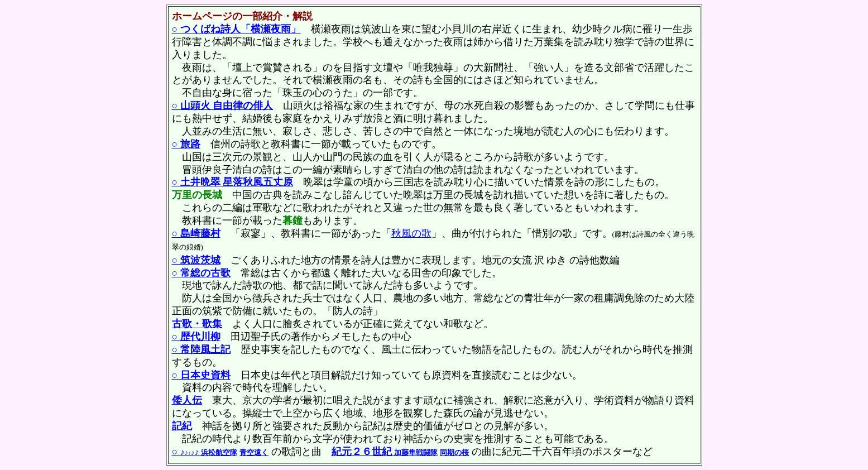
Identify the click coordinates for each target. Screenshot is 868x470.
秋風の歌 (411, 233)
